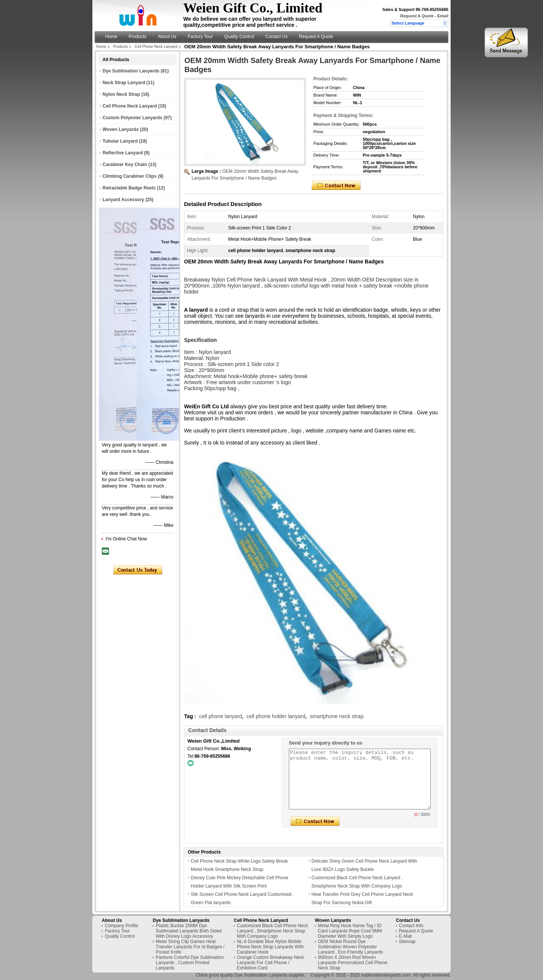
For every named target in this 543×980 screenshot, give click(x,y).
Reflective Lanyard (123, 153)
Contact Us (277, 37)
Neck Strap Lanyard (124, 83)
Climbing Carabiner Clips (130, 176)
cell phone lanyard (221, 716)
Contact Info (411, 926)
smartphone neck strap (337, 716)
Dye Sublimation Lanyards (131, 71)
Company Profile (122, 926)
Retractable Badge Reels (129, 188)
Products (137, 37)
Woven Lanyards (121, 129)
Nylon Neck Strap (121, 94)
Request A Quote (417, 16)
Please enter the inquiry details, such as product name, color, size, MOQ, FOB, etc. (360, 779)
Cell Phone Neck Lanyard (156, 47)
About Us (167, 37)
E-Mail (405, 936)
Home (111, 37)
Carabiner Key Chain (125, 165)
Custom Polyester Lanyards (133, 118)
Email (443, 16)
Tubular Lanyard (120, 141)
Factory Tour (200, 37)
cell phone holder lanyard (276, 716)
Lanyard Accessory (123, 200)
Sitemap (407, 942)
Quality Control (239, 37)
